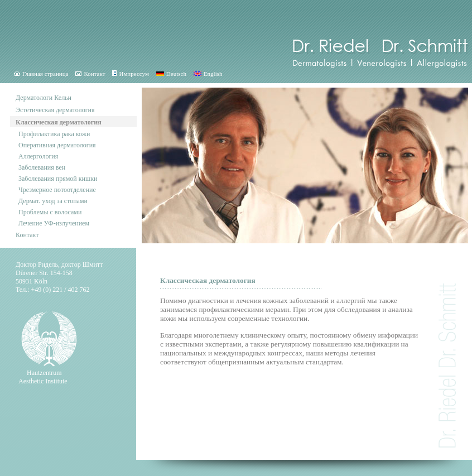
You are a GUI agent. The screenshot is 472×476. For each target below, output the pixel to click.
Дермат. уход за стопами (53, 201)
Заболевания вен (42, 167)
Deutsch (171, 74)
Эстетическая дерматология (55, 110)
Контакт (90, 74)
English (208, 74)
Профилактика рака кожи (54, 134)
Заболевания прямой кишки (58, 179)
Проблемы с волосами (50, 212)
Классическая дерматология (59, 122)
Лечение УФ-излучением (54, 223)
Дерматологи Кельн (44, 98)
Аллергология (38, 156)
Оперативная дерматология (57, 145)
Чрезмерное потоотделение (57, 190)
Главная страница (41, 74)
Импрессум (130, 74)
